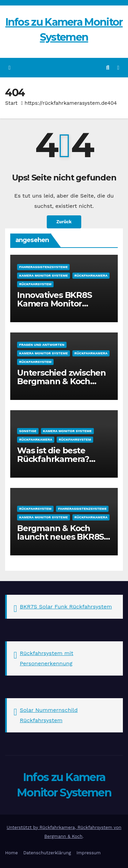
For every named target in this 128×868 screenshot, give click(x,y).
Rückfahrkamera (91, 275)
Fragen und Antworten (42, 345)
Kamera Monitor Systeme (44, 275)
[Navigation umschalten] (118, 68)
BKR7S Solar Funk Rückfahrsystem (66, 607)
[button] (108, 68)
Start (11, 103)
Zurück (64, 222)
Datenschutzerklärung (47, 853)
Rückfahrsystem (35, 284)
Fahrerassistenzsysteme (43, 267)
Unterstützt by (23, 827)
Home (11, 853)
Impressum (89, 853)
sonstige (28, 431)
